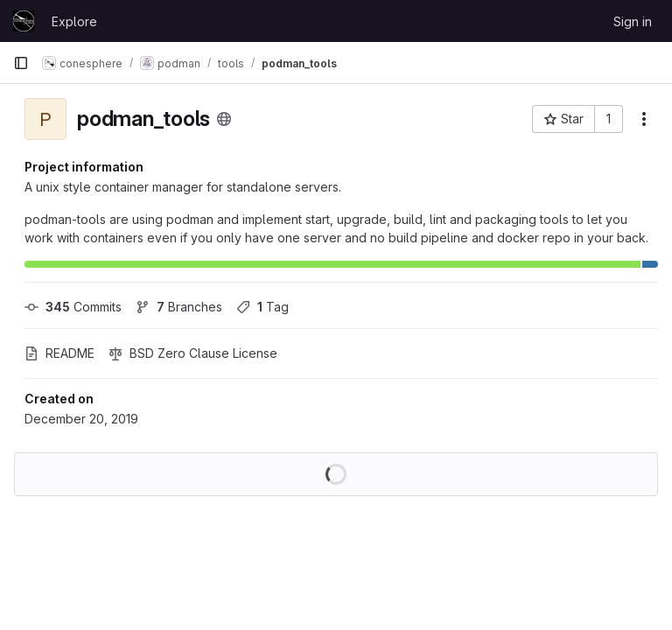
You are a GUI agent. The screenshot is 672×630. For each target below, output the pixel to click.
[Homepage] (24, 21)
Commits (73, 307)
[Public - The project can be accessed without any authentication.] (224, 119)
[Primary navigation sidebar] (21, 63)
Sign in (633, 21)
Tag (262, 307)
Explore (74, 21)
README (59, 353)
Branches (179, 307)
